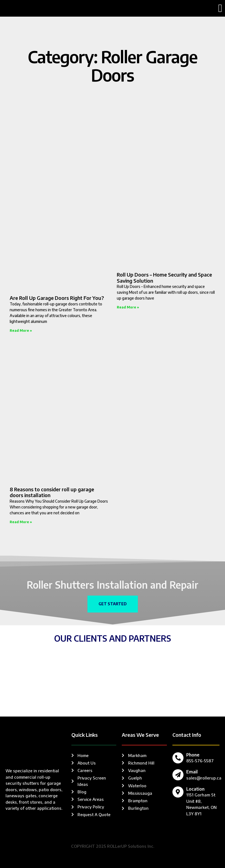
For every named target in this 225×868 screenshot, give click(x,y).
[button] (220, 8)
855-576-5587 (200, 761)
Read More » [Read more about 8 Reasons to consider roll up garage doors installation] (21, 522)
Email (192, 772)
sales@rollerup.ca (204, 778)
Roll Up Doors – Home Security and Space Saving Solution (164, 278)
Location (195, 789)
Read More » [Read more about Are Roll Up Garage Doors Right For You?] (21, 331)
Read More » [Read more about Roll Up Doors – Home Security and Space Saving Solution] (128, 307)
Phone (193, 755)
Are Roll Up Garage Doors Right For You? (57, 298)
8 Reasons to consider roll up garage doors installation (52, 492)
